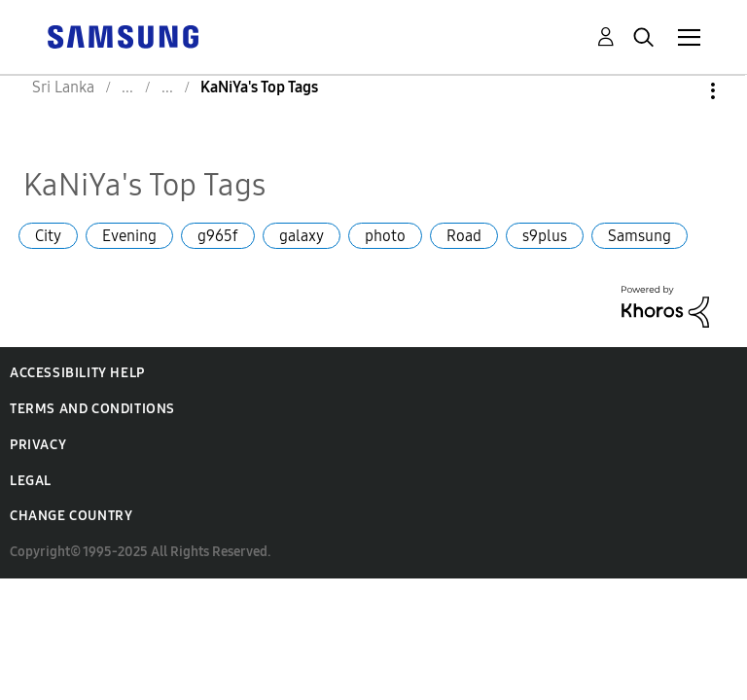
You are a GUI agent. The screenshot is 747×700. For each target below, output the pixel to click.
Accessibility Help (77, 373)
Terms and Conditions (92, 409)
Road (464, 236)
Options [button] (680, 91)
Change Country (71, 516)
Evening (129, 236)
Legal (31, 481)
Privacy (38, 445)
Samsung (640, 236)
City (48, 236)
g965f (218, 236)
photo (385, 236)
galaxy (302, 236)
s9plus (545, 236)
